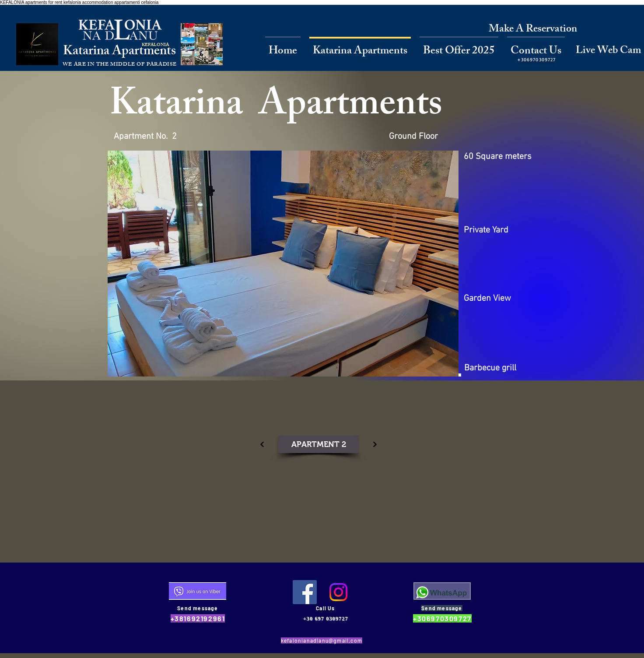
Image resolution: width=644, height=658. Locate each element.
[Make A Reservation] (533, 30)
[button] (283, 264)
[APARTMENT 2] (318, 444)
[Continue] (262, 444)
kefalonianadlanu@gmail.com (322, 640)
